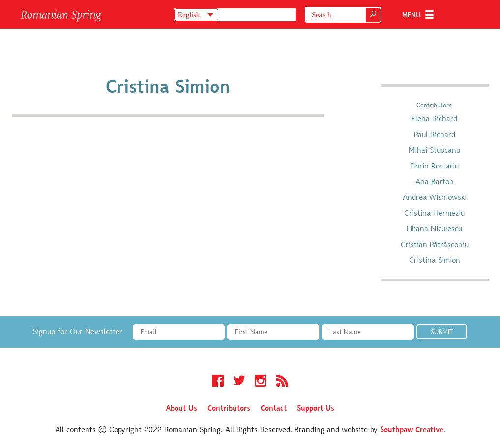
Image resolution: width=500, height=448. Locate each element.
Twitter (239, 382)
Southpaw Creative (412, 430)
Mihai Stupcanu (434, 151)
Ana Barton (435, 182)
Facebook (218, 382)
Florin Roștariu (434, 167)
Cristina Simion (435, 261)
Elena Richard (434, 119)
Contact (274, 409)
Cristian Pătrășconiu (435, 245)
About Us (181, 409)
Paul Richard (435, 135)
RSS (282, 382)
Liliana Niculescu (434, 229)
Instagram (261, 382)
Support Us (316, 409)
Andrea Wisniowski (435, 198)
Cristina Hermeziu (434, 214)
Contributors (229, 409)
